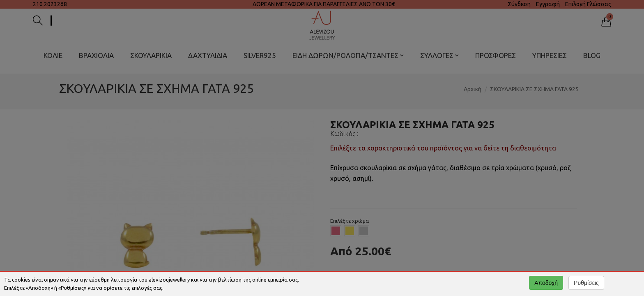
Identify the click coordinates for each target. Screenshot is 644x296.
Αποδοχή (546, 283)
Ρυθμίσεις (586, 283)
